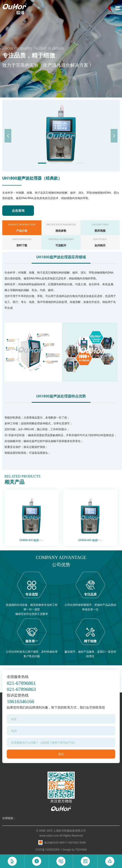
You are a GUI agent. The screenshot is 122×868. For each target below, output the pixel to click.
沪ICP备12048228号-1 (49, 850)
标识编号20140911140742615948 (65, 843)
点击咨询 (18, 211)
